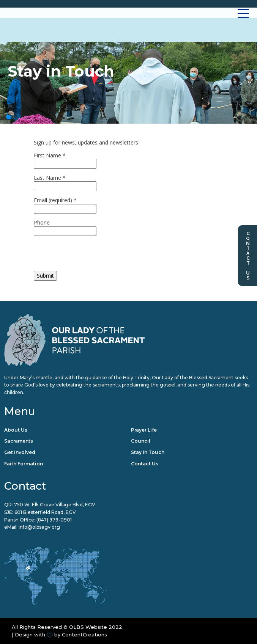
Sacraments (19, 441)
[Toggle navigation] (244, 13)
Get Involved (20, 452)
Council (141, 441)
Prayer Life (144, 430)
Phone (42, 222)
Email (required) (55, 200)
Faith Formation (24, 464)
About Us (16, 430)
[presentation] (91, 256)
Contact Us (248, 256)
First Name (50, 155)
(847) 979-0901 (54, 520)
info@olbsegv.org (39, 527)
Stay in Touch (148, 452)
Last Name (50, 178)
